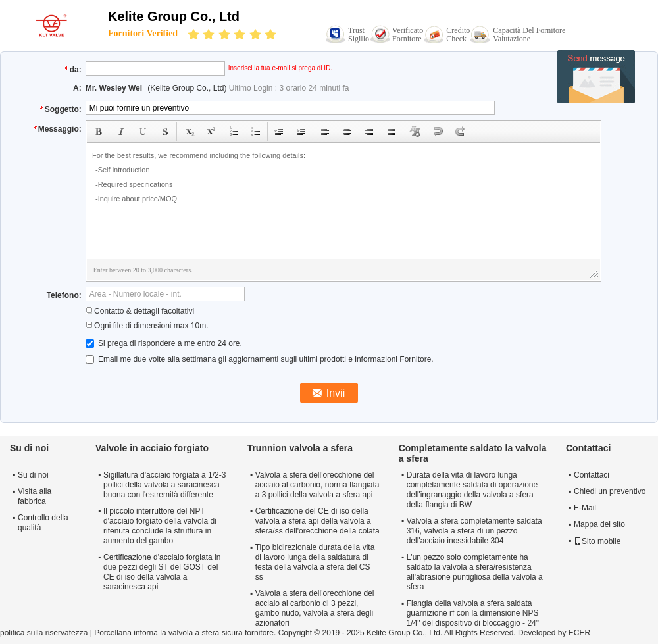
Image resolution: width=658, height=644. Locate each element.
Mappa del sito (599, 524)
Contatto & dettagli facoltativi (140, 311)
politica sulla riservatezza (44, 633)
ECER (579, 633)
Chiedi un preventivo (610, 491)
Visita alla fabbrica (35, 496)
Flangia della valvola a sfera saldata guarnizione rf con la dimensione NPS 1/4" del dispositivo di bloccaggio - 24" (473, 613)
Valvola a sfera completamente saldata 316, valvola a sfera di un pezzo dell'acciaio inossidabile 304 (474, 531)
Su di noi (33, 475)
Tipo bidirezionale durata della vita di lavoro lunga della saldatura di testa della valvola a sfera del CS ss (315, 562)
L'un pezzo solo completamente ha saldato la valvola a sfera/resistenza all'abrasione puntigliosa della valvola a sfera (475, 572)
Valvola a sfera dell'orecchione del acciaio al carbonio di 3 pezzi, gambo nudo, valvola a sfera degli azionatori (315, 608)
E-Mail (585, 508)
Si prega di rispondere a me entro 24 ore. (164, 343)
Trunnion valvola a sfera (300, 448)
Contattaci (592, 475)
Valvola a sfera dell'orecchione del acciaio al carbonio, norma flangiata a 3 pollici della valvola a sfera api (317, 485)
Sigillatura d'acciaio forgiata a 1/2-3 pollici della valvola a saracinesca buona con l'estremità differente (164, 485)
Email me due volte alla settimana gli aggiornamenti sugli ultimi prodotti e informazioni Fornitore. (260, 359)
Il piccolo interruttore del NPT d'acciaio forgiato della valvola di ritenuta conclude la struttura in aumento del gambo (160, 526)
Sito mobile (597, 541)
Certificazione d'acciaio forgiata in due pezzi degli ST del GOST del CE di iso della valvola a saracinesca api (162, 572)
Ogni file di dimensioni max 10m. (147, 326)
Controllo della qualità (43, 523)
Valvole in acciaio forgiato (152, 448)
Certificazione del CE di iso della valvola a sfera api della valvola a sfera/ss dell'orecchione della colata (317, 521)
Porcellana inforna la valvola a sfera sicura (168, 633)
